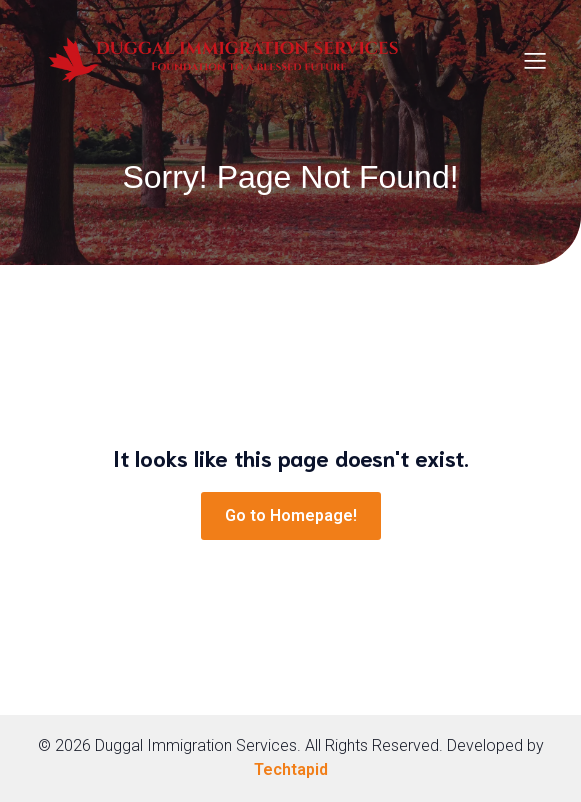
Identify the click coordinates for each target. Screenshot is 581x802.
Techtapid (291, 769)
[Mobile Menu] (536, 60)
